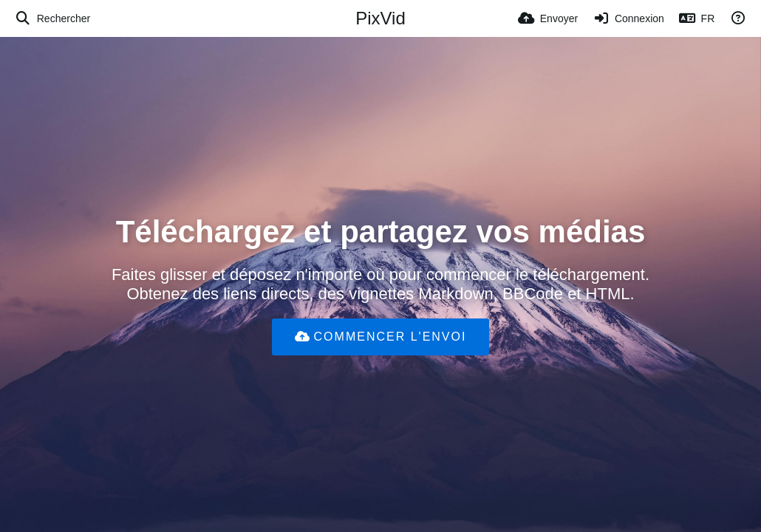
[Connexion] (628, 18)
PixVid (380, 18)
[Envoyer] (548, 18)
